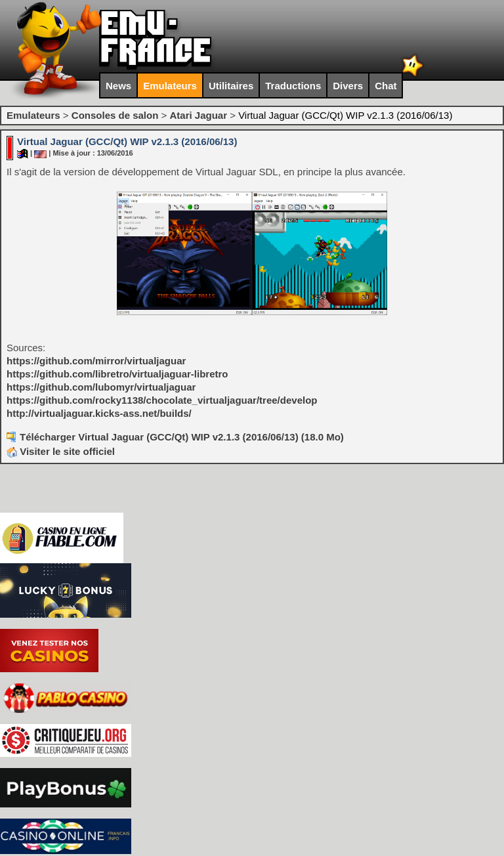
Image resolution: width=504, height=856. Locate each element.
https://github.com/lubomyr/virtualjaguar (101, 387)
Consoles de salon (115, 115)
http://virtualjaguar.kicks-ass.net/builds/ (99, 413)
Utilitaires (231, 86)
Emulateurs (170, 86)
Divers (348, 86)
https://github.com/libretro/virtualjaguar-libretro (117, 374)
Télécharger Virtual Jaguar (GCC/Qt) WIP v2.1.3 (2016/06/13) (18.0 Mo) (182, 437)
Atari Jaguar (198, 115)
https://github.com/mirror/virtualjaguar (96, 361)
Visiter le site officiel (61, 451)
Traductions (293, 86)
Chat (386, 86)
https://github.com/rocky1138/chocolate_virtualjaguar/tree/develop (162, 400)
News (118, 86)
